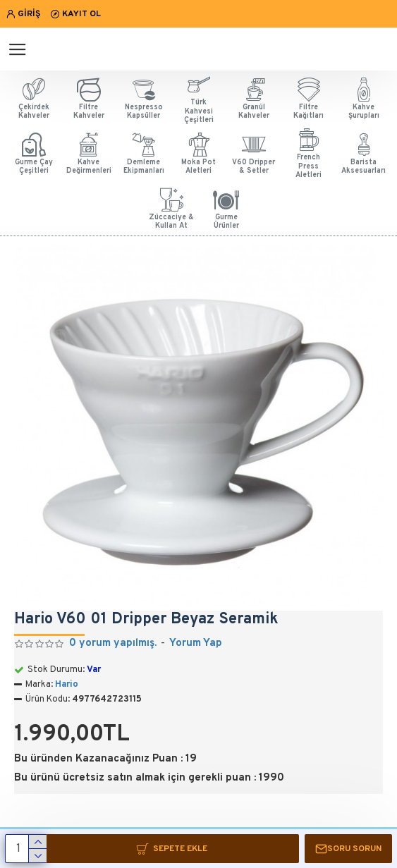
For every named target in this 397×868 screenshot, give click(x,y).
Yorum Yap (196, 643)
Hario (67, 685)
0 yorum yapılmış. (113, 643)
